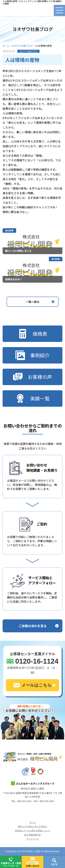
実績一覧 (32, 398)
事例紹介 (32, 355)
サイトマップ (33, 839)
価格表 (32, 334)
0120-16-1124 (37, 661)
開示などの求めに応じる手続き (33, 827)
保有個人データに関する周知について (33, 831)
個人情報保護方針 (33, 835)
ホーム (6, 46)
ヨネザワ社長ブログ (23, 46)
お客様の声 (32, 377)
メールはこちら (33, 685)
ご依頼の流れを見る (33, 626)
